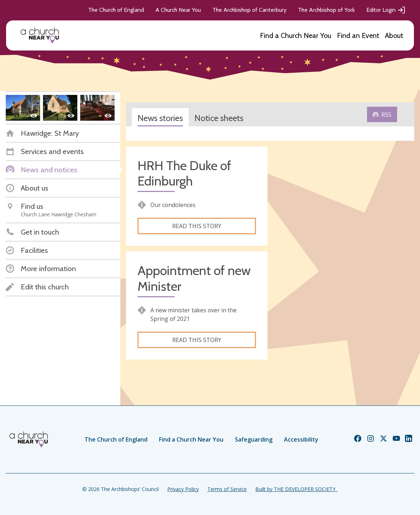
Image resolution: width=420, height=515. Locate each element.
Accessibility (301, 439)
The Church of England (116, 10)
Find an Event (358, 35)
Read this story (197, 226)
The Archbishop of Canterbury (249, 10)
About (394, 35)
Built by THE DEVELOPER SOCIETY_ (296, 489)
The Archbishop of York (326, 10)
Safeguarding (254, 439)
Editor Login (386, 10)
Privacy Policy (183, 489)
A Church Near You (178, 10)
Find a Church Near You (296, 35)
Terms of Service (227, 489)
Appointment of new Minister (194, 278)
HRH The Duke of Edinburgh (184, 173)
